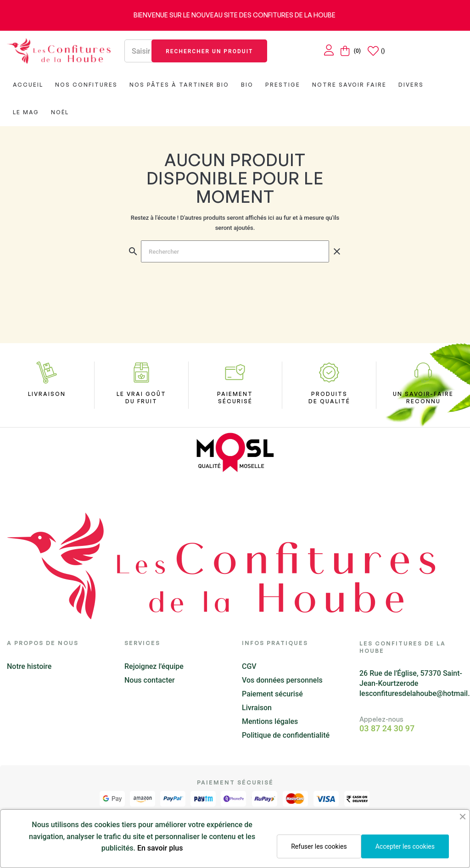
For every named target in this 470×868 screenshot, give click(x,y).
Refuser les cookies (319, 846)
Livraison (257, 708)
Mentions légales (270, 721)
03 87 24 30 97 (387, 729)
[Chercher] (235, 251)
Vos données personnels (282, 680)
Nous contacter (150, 680)
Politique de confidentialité (286, 735)
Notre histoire (29, 666)
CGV (249, 666)
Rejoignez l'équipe (154, 666)
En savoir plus (160, 848)
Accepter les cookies (405, 846)
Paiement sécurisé (272, 694)
